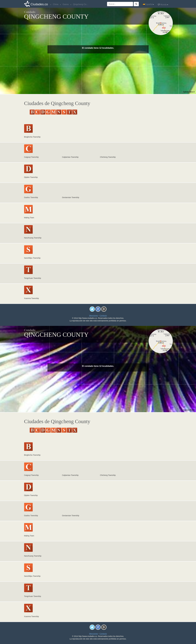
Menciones (94, 316)
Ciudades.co (39, 4)
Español (148, 4)
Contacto (103, 316)
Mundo (163, 4)
